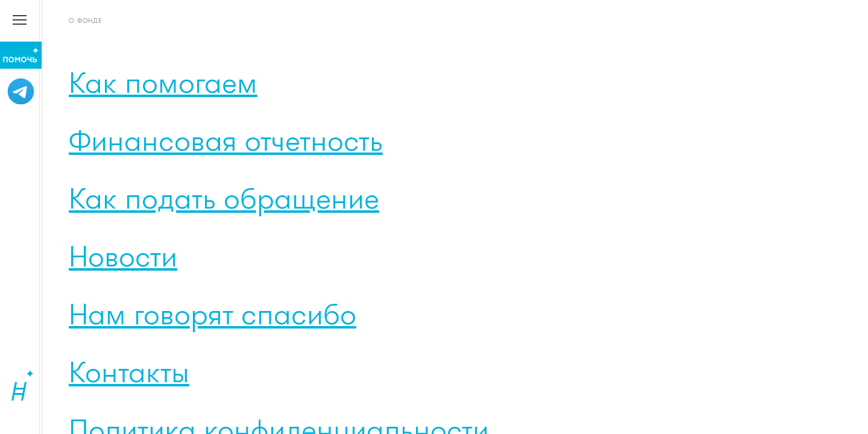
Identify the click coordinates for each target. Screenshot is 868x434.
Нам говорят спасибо (212, 313)
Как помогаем (163, 82)
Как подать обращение (224, 198)
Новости (123, 256)
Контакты (129, 371)
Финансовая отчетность (226, 140)
